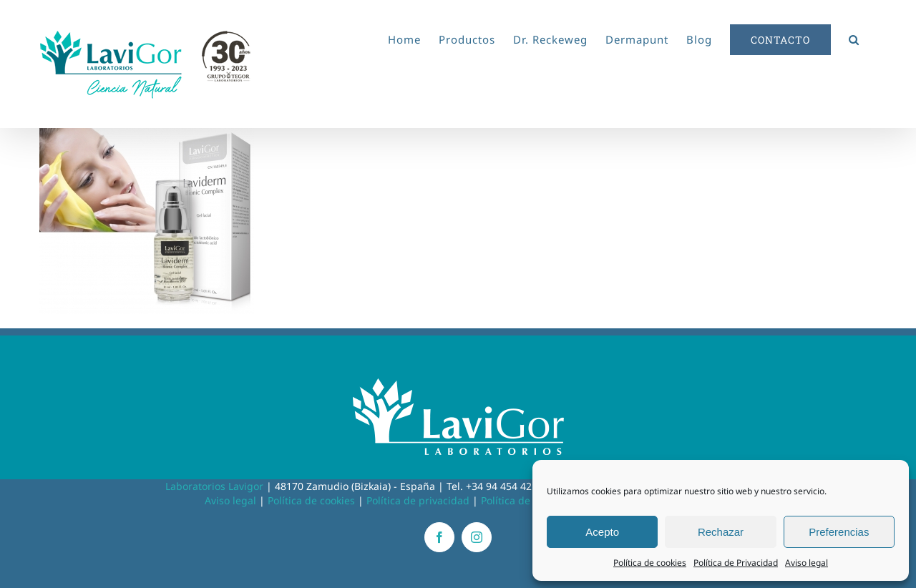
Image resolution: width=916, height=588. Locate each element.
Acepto (602, 532)
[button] (854, 37)
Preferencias (839, 532)
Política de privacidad (418, 500)
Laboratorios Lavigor (214, 486)
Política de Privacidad (736, 563)
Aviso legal (807, 563)
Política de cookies (650, 563)
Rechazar (721, 532)
